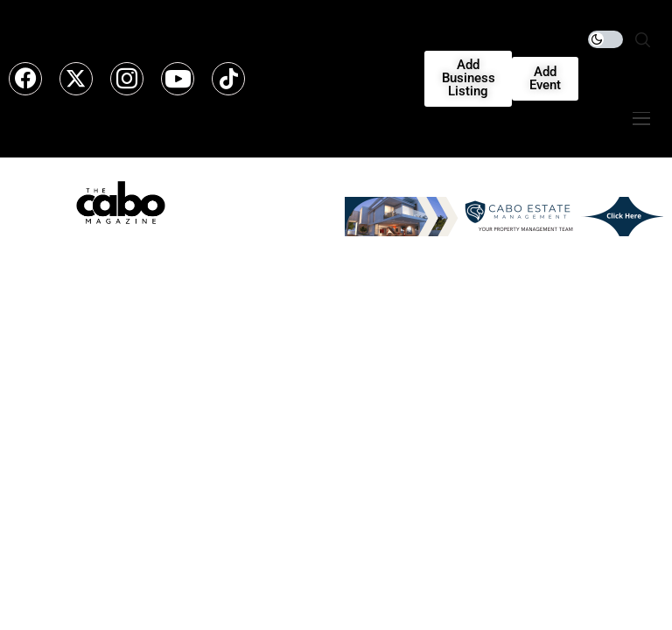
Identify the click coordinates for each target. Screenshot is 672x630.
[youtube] (178, 79)
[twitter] (76, 79)
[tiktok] (228, 79)
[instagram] (127, 79)
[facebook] (25, 79)
